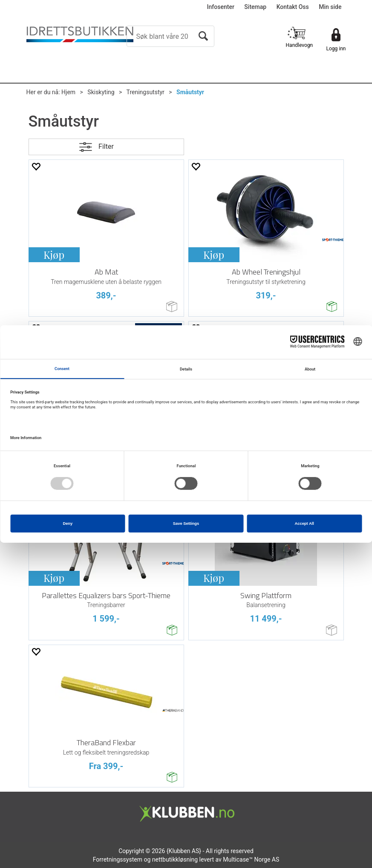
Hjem (68, 92)
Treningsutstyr (146, 92)
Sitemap (255, 7)
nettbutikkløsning (175, 859)
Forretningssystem (118, 859)
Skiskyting (101, 92)
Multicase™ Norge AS (251, 859)
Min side (330, 7)
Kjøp (54, 255)
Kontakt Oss (293, 7)
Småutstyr (190, 92)
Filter (106, 146)
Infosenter (221, 7)
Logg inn (336, 49)
